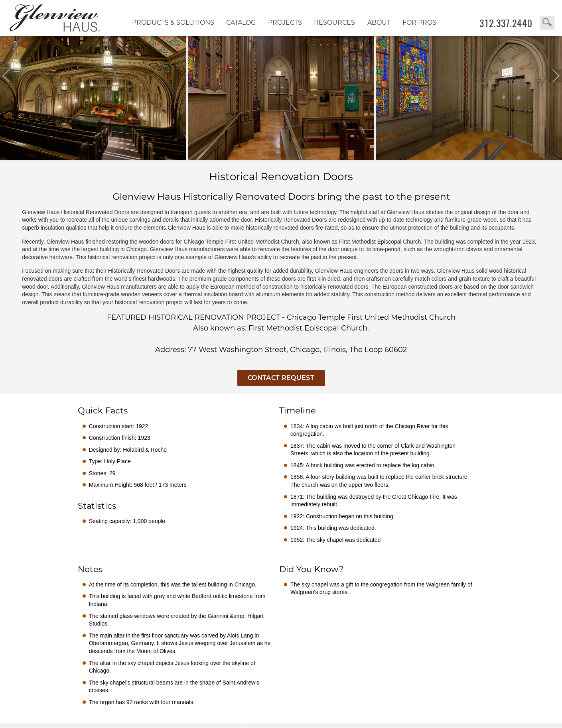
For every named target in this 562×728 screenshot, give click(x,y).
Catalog (241, 23)
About (379, 23)
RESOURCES (334, 23)
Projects (285, 23)
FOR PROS (419, 23)
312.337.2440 (506, 23)
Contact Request (281, 378)
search (547, 23)
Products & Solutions (173, 23)
